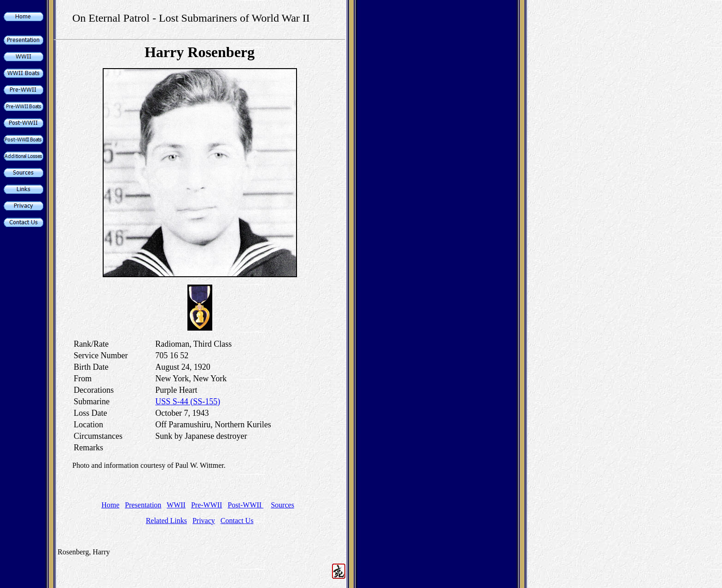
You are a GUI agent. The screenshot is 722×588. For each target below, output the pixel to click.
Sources (282, 505)
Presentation (143, 505)
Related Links (166, 521)
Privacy (204, 521)
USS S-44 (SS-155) (188, 402)
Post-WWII (245, 505)
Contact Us (237, 521)
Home (110, 505)
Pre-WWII (207, 505)
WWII (176, 505)
